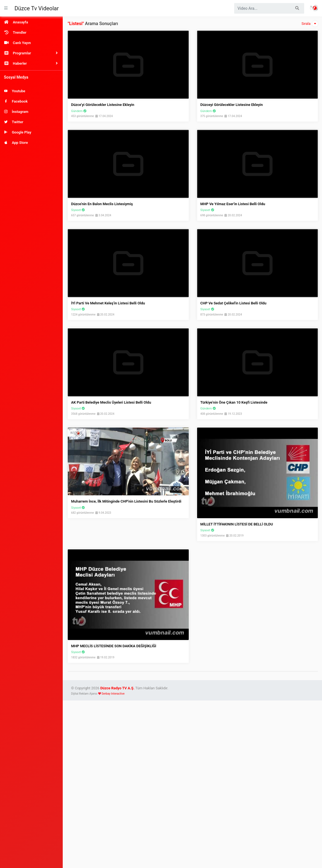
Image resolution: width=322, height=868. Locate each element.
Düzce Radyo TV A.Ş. (118, 688)
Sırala (310, 24)
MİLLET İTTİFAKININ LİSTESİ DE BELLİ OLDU (237, 524)
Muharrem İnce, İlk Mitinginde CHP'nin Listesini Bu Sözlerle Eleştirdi (126, 501)
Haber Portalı (314, 8)
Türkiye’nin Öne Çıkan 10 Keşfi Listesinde (234, 402)
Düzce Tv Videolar (37, 8)
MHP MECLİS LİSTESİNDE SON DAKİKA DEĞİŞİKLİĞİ (114, 646)
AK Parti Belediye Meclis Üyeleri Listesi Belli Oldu (111, 402)
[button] (31, 53)
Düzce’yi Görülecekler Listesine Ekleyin (103, 105)
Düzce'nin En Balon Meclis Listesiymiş (102, 204)
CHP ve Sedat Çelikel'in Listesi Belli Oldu (233, 303)
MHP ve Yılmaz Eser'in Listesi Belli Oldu (233, 204)
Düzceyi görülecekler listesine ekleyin (232, 105)
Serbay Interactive (113, 694)
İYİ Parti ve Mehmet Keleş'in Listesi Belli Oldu (108, 303)
